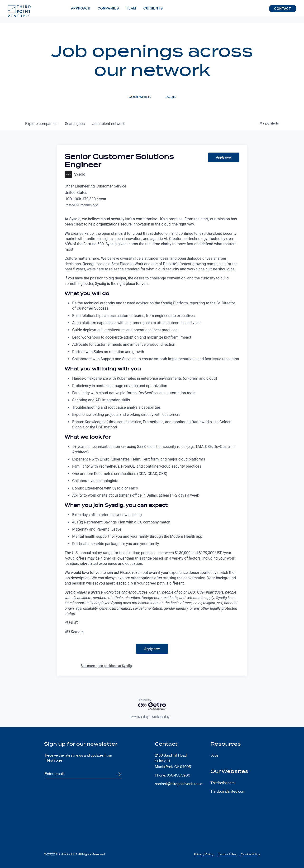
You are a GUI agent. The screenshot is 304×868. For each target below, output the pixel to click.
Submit (116, 774)
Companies (108, 11)
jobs (75, 124)
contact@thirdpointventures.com (180, 784)
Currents (153, 11)
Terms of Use (227, 854)
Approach (81, 11)
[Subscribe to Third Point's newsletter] (83, 774)
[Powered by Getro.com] (152, 705)
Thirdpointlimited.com (228, 791)
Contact (283, 12)
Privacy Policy (204, 854)
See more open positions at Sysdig (106, 666)
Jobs (214, 755)
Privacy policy (140, 717)
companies (41, 124)
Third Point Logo (19, 11)
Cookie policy (161, 717)
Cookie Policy (250, 854)
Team (131, 11)
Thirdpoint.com (223, 783)
